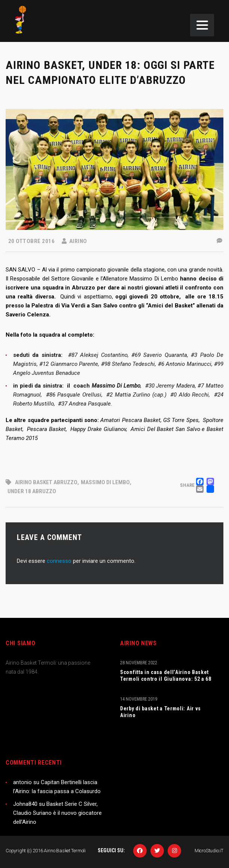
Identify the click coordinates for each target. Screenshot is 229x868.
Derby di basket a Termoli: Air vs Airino (161, 712)
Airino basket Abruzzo (46, 482)
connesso (59, 561)
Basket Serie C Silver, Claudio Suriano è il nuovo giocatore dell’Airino (57, 813)
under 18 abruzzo (32, 491)
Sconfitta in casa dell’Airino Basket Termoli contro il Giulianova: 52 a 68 (166, 676)
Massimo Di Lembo (105, 482)
